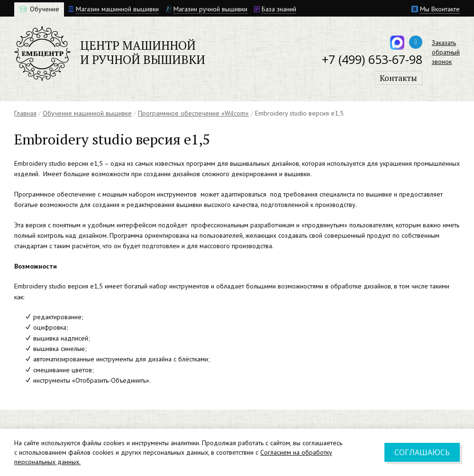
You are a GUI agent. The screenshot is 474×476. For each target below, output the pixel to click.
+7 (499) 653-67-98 (372, 59)
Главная (25, 113)
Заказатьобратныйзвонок (446, 52)
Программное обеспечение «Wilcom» (193, 113)
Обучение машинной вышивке (87, 113)
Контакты (398, 78)
